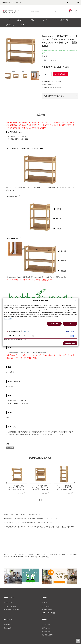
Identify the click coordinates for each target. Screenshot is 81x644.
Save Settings (70, 343)
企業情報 (7, 629)
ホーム (6, 558)
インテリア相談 (47, 613)
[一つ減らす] (50, 78)
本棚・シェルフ (44, 558)
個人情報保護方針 (48, 640)
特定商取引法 (47, 636)
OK (70, 324)
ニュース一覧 (9, 606)
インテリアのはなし (11, 610)
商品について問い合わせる (54, 99)
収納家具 (32, 558)
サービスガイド (47, 610)
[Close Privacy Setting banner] (76, 301)
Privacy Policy (8, 319)
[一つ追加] (50, 76)
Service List (26, 331)
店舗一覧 (45, 606)
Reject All (54, 324)
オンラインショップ (19, 558)
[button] (40, 503)
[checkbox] (72, 336)
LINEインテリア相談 (49, 617)
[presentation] (3, 79)
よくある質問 (47, 629)
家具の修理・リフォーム (12, 613)
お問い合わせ (47, 632)
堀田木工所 (10, 451)
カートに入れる (60, 77)
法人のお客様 (9, 632)
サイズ (44, 59)
